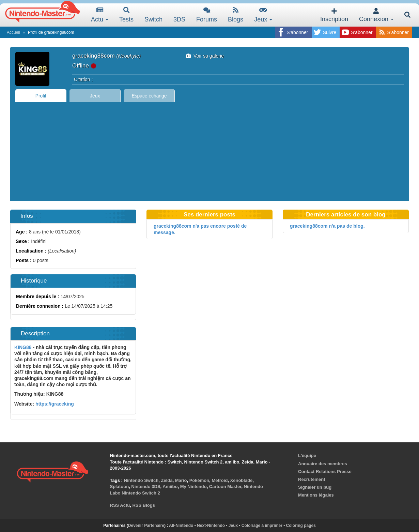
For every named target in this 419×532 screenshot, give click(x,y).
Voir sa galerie (205, 56)
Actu (100, 15)
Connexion (376, 15)
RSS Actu (120, 505)
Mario (181, 480)
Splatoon (120, 487)
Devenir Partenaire (146, 526)
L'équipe (307, 455)
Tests (126, 15)
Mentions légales (316, 495)
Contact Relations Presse (325, 472)
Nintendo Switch (141, 480)
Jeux (263, 15)
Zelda (167, 480)
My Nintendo (193, 487)
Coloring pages (301, 526)
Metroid (220, 480)
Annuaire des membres (323, 464)
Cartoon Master (225, 487)
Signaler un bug (315, 487)
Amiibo (170, 487)
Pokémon (199, 480)
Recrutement (312, 479)
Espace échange (150, 96)
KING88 (23, 347)
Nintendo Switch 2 (141, 493)
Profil (41, 96)
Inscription (334, 15)
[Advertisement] (209, 153)
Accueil (13, 32)
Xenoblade (242, 480)
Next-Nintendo (211, 526)
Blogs (236, 15)
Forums (207, 15)
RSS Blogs (143, 505)
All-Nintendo (181, 526)
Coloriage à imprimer (262, 526)
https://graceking (54, 404)
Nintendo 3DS (146, 487)
